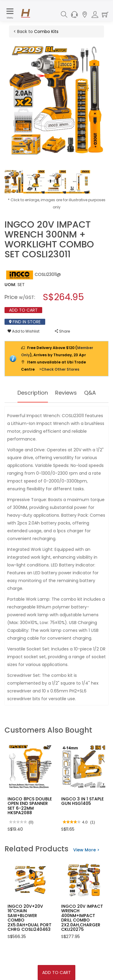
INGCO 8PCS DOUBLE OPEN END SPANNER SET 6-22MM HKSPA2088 (30, 806)
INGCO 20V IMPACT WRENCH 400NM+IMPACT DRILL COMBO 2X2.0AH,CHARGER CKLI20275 (82, 918)
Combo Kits (46, 31)
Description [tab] (33, 393)
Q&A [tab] (90, 393)
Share (62, 331)
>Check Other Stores (59, 369)
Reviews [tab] (66, 393)
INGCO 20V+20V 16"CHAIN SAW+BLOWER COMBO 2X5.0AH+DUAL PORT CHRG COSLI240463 (30, 918)
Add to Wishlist (24, 331)
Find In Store (25, 322)
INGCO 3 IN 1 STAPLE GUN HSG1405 (82, 801)
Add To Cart (56, 973)
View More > (86, 850)
